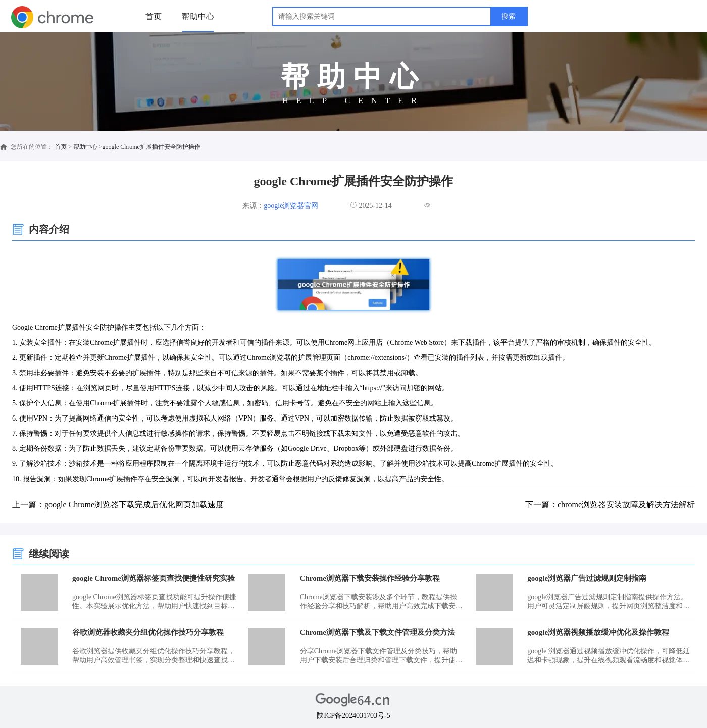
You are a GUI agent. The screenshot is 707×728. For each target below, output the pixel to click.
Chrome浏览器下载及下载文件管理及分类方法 (377, 632)
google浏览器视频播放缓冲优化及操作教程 (598, 632)
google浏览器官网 (291, 206)
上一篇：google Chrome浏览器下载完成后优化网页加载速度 (118, 505)
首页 (154, 16)
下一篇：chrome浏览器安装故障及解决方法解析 (610, 505)
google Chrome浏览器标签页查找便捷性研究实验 (154, 578)
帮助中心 (198, 16)
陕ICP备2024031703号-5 (353, 716)
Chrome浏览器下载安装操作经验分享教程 (370, 578)
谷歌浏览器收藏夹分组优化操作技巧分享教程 (148, 632)
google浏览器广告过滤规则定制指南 (587, 578)
